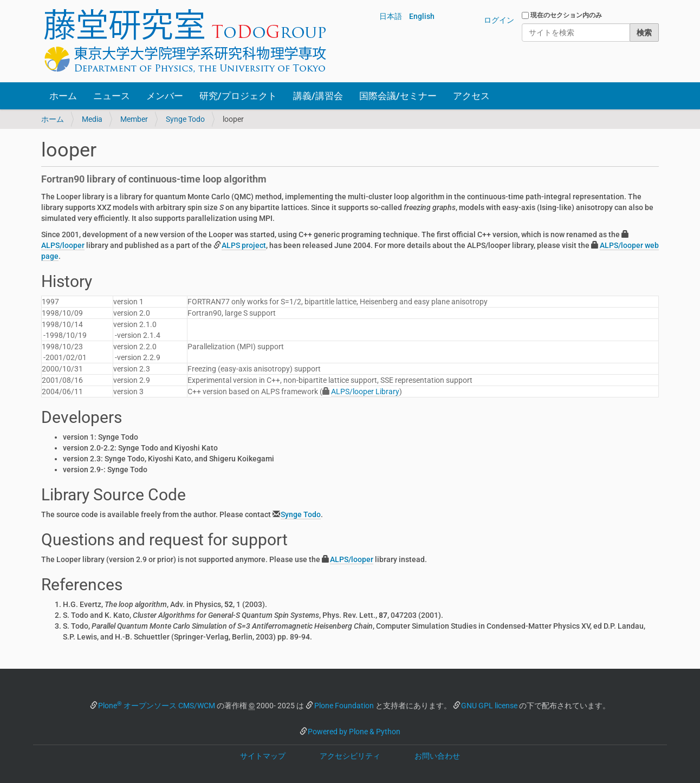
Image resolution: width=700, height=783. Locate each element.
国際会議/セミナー (398, 96)
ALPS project (244, 245)
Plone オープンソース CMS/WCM (157, 706)
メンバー (165, 96)
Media (92, 119)
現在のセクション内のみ (566, 15)
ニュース (112, 96)
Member (134, 119)
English (422, 16)
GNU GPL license (489, 706)
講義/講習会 (318, 96)
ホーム (63, 96)
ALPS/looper (63, 245)
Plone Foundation (344, 706)
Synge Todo (185, 119)
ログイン (499, 20)
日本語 (391, 16)
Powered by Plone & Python (354, 732)
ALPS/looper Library (365, 391)
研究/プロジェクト (238, 96)
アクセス (471, 96)
